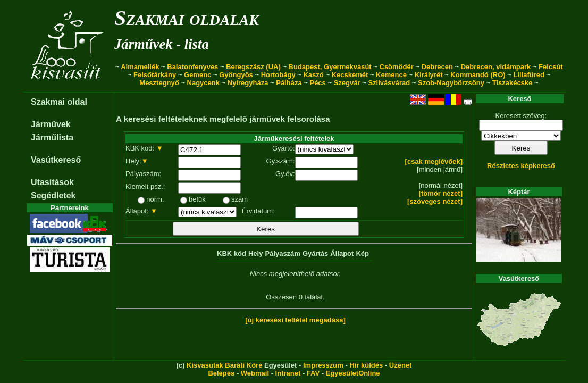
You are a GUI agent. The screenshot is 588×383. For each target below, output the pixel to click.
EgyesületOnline (353, 373)
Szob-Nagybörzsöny (451, 83)
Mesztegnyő (159, 83)
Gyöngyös (236, 75)
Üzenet (401, 365)
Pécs (317, 83)
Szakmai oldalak (187, 18)
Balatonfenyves (192, 67)
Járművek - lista (162, 44)
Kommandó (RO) (478, 75)
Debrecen (437, 67)
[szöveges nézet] (435, 201)
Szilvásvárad (389, 83)
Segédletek (53, 195)
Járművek (51, 124)
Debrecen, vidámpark (496, 67)
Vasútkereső (56, 160)
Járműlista (52, 138)
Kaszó (313, 75)
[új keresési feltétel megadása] (295, 320)
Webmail (255, 373)
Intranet (288, 373)
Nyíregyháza (248, 83)
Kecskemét (350, 75)
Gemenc (198, 75)
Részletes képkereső (521, 166)
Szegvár (347, 83)
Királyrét (429, 75)
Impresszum (323, 365)
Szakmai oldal (59, 102)
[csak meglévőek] (434, 161)
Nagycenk (203, 83)
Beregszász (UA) (253, 67)
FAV (313, 373)
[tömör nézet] (441, 193)
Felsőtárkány (155, 75)
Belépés (221, 373)
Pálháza (289, 83)
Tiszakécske (513, 83)
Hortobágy (278, 75)
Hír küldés (366, 365)
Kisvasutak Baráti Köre (224, 365)
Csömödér (397, 67)
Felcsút (551, 67)
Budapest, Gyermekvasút (330, 67)
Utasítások (52, 182)
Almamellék (140, 67)
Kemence (391, 75)
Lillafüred (529, 75)
